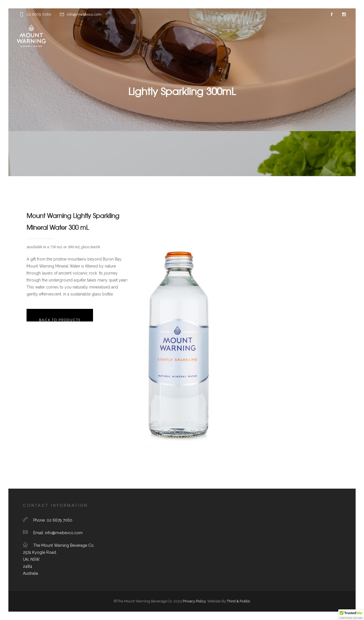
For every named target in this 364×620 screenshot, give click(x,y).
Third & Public (239, 601)
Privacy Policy (194, 601)
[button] (351, 615)
